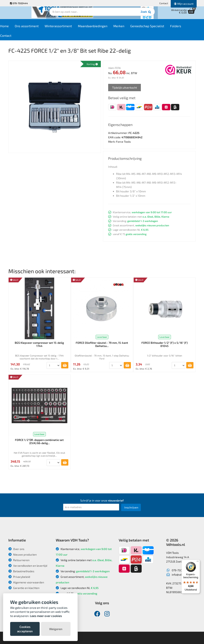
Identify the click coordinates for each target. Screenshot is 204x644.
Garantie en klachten (24, 588)
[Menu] (198, 562)
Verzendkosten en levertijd (28, 566)
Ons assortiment (38, 28)
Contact (164, 3)
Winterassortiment (69, 28)
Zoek (129, 15)
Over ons (16, 549)
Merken (130, 28)
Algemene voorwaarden (26, 582)
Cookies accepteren (25, 629)
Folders (187, 28)
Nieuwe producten (23, 554)
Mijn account (184, 4)
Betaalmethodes (21, 571)
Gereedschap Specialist (158, 28)
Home (16, 28)
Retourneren (19, 560)
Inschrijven (131, 507)
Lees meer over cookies (46, 616)
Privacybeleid (19, 577)
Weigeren (56, 629)
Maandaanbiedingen (104, 28)
